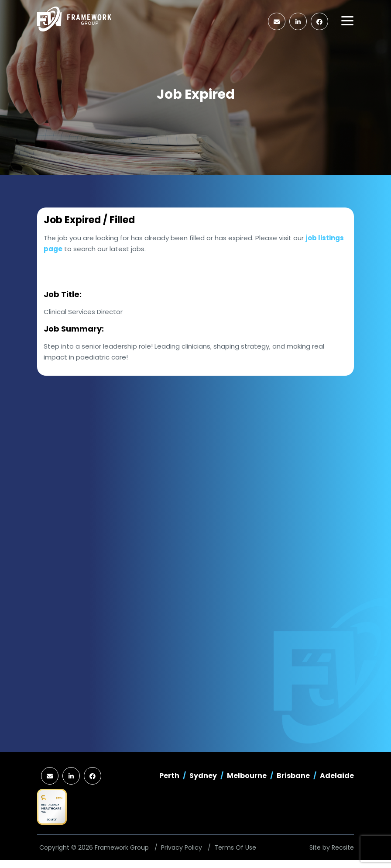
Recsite (343, 847)
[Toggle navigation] (347, 21)
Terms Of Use (235, 847)
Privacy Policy (182, 847)
